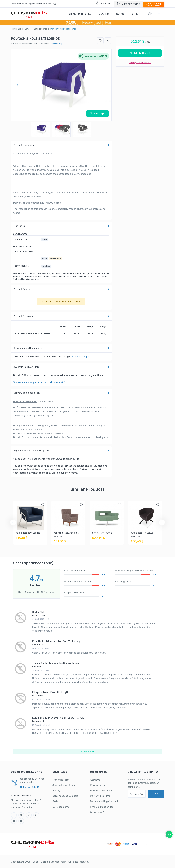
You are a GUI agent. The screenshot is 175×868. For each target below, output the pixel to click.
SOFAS (120, 14)
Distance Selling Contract (104, 802)
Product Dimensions (61, 316)
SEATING (104, 14)
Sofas (28, 29)
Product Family (61, 289)
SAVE (156, 794)
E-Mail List (58, 802)
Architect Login (80, 356)
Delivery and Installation (61, 393)
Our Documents (61, 807)
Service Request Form (64, 785)
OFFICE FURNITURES (80, 14)
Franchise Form (61, 780)
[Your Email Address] (137, 794)
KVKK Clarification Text (102, 807)
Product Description (61, 145)
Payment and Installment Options (61, 451)
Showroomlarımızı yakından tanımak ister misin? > (40, 382)
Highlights (61, 226)
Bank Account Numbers (65, 796)
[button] (34, 4)
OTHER (135, 14)
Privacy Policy (98, 785)
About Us (95, 780)
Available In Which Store (61, 367)
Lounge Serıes (41, 29)
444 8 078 (103, 3)
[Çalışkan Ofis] (33, 844)
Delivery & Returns (100, 796)
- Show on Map (56, 44)
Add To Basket (140, 53)
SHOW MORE (87, 751)
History (56, 791)
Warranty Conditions (101, 791)
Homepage (16, 29)
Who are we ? (97, 812)
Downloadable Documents (61, 348)
